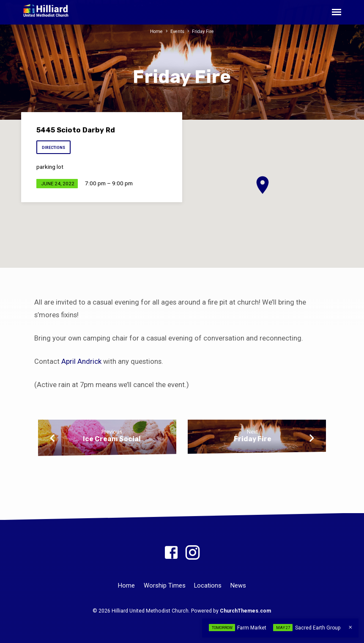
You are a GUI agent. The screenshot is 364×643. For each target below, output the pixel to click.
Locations (208, 585)
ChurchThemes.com (245, 611)
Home (156, 32)
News (238, 585)
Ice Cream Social (112, 439)
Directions (55, 148)
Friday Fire (203, 32)
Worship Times (165, 585)
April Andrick (81, 361)
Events (177, 32)
